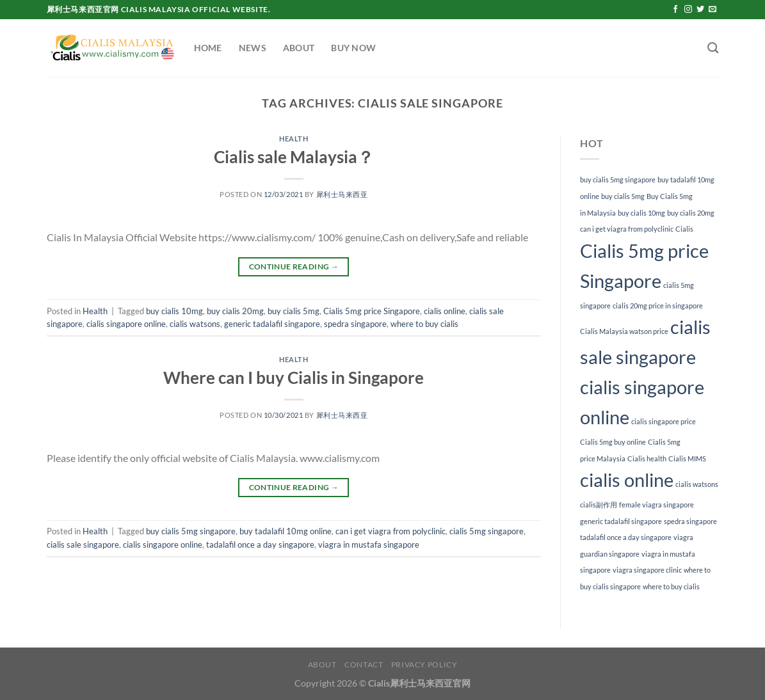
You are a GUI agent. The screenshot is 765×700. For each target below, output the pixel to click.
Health (294, 139)
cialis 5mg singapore (487, 531)
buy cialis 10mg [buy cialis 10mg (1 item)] (641, 213)
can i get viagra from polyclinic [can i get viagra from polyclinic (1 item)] (627, 229)
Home (208, 48)
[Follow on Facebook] (675, 10)
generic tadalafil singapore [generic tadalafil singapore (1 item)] (621, 521)
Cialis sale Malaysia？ (294, 157)
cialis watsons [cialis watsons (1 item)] (697, 484)
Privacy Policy (424, 664)
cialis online (445, 311)
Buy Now (353, 48)
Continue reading (294, 266)
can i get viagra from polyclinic (391, 531)
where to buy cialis (424, 324)
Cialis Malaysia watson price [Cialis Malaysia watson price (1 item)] (624, 331)
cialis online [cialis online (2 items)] (627, 480)
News (253, 48)
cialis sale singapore (83, 545)
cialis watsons (195, 324)
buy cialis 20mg (235, 311)
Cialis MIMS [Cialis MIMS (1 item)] (687, 458)
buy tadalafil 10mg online (286, 531)
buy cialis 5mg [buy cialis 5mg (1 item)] (623, 196)
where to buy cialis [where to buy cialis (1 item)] (671, 586)
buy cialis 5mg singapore (191, 531)
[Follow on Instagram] (688, 10)
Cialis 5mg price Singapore (372, 311)
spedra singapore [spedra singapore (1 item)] (690, 521)
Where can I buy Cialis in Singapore (294, 378)
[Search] (713, 48)
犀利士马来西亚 (342, 194)
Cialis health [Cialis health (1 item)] (647, 458)
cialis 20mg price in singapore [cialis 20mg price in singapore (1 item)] (658, 306)
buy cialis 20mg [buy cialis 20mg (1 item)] (691, 213)
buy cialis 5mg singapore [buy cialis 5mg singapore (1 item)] (618, 179)
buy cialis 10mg (174, 311)
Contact (364, 664)
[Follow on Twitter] (700, 10)
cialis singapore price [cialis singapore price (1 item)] (664, 421)
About (299, 48)
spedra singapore (355, 324)
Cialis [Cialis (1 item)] (684, 229)
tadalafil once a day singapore (260, 545)
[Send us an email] (713, 10)
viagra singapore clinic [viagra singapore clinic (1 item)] (647, 570)
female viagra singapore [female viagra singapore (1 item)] (656, 505)
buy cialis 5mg (294, 311)
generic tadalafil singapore (272, 324)
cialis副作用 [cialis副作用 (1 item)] (599, 505)
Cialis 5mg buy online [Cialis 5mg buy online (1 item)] (613, 442)
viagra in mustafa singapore (369, 545)
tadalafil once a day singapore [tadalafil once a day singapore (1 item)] (626, 537)
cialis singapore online (126, 324)
